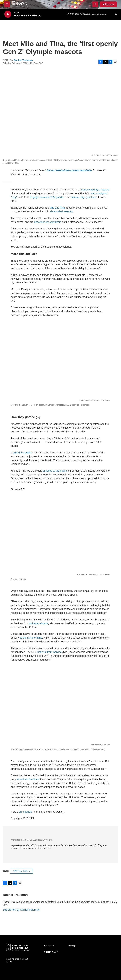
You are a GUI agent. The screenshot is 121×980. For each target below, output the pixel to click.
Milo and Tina (57, 208)
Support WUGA (51, 952)
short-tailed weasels (61, 211)
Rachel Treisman (23, 60)
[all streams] (117, 14)
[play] (8, 14)
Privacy (72, 945)
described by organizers (48, 222)
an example (25, 812)
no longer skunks (38, 623)
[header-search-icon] (95, 4)
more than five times (28, 779)
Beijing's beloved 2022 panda (46, 197)
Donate (110, 4)
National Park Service (49, 652)
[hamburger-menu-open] (7, 4)
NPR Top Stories (21, 871)
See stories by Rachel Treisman (21, 910)
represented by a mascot (95, 190)
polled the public (22, 453)
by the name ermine (31, 638)
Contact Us (49, 945)
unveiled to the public (55, 471)
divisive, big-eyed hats (83, 197)
